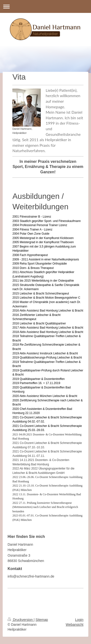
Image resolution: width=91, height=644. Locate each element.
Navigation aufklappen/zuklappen (45, 6)
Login (79, 620)
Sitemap (42, 620)
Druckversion (21, 620)
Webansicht (75, 625)
